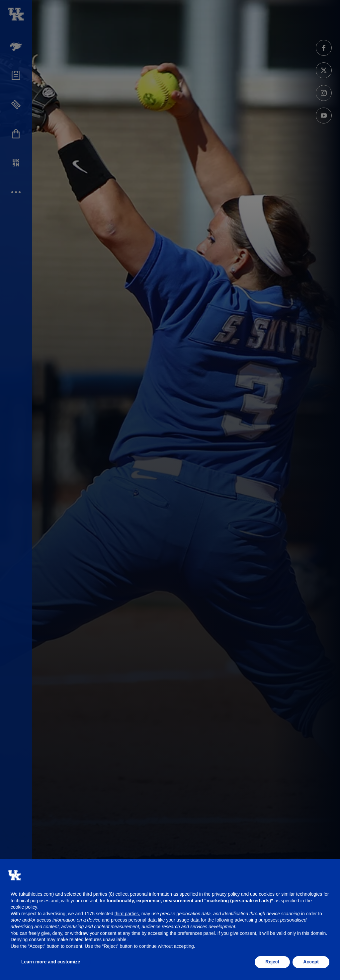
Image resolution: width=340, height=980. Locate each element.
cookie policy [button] (24, 907)
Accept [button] (311, 962)
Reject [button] (272, 962)
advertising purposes (256, 920)
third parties (127, 914)
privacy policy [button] (226, 894)
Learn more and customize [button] (51, 962)
